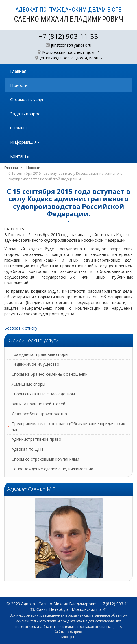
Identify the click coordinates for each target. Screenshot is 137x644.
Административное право (36, 439)
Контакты (20, 156)
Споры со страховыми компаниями (45, 459)
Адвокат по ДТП (27, 449)
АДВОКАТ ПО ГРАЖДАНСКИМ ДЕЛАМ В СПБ (69, 15)
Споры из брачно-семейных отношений (50, 374)
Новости (19, 85)
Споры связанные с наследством (43, 394)
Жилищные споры (28, 384)
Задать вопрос (25, 114)
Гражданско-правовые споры (40, 354)
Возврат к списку (21, 328)
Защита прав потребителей (38, 404)
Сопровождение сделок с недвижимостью (52, 469)
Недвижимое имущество (35, 364)
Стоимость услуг (27, 99)
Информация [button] (25, 142)
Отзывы (18, 128)
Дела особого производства (39, 414)
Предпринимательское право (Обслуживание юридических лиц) (68, 426)
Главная (18, 71)
